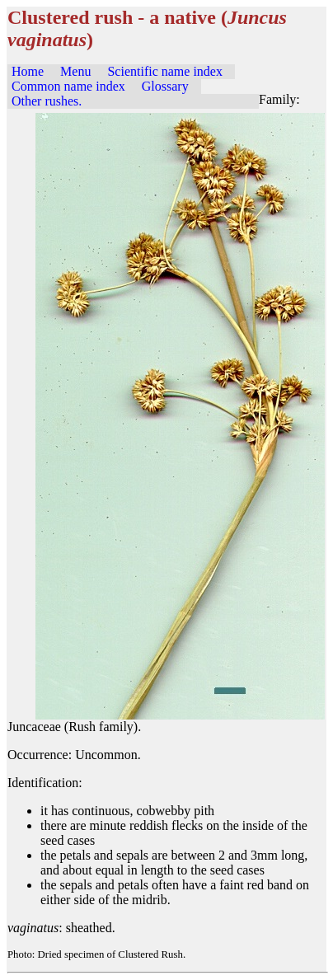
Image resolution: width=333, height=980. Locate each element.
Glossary (165, 86)
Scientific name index (165, 71)
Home (28, 71)
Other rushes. (47, 101)
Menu (75, 71)
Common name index (68, 86)
